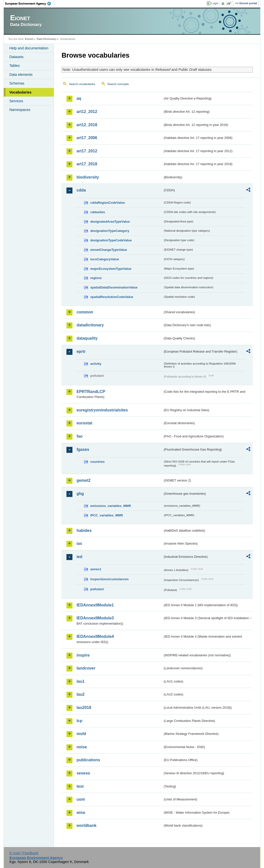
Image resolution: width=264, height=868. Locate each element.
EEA (30, 3)
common (85, 312)
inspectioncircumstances (109, 579)
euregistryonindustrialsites (102, 410)
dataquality (87, 338)
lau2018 (84, 708)
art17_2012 (87, 151)
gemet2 (83, 480)
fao (79, 436)
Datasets (16, 57)
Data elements (21, 75)
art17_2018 (87, 164)
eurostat (84, 423)
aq (79, 98)
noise (82, 747)
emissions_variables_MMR (111, 506)
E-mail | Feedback (24, 853)
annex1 (96, 569)
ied (79, 557)
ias (79, 543)
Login (215, 3)
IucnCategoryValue (105, 259)
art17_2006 (87, 138)
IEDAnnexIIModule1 (95, 605)
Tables (14, 66)
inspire (83, 655)
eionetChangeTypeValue (109, 250)
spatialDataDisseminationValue (114, 287)
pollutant (97, 589)
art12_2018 (87, 125)
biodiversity (88, 177)
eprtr (81, 351)
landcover (86, 668)
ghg (80, 494)
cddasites (98, 212)
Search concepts (118, 84)
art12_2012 (87, 112)
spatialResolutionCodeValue (112, 297)
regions (96, 278)
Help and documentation (29, 48)
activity (96, 364)
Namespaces (20, 110)
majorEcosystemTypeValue (111, 269)
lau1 (80, 681)
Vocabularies (20, 92)
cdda (81, 190)
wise (81, 813)
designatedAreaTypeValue (110, 222)
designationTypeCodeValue (111, 240)
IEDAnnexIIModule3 (95, 618)
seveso (83, 773)
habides (84, 530)
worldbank (86, 825)
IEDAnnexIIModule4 (95, 636)
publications (88, 760)
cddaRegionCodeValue (108, 203)
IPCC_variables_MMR (107, 515)
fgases (83, 449)
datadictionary (90, 325)
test (80, 786)
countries (97, 462)
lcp (79, 721)
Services (16, 101)
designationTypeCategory (110, 231)
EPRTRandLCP (91, 392)
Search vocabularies (82, 84)
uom (81, 799)
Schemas (17, 83)
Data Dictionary (47, 39)
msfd (81, 734)
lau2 (80, 694)
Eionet (29, 39)
